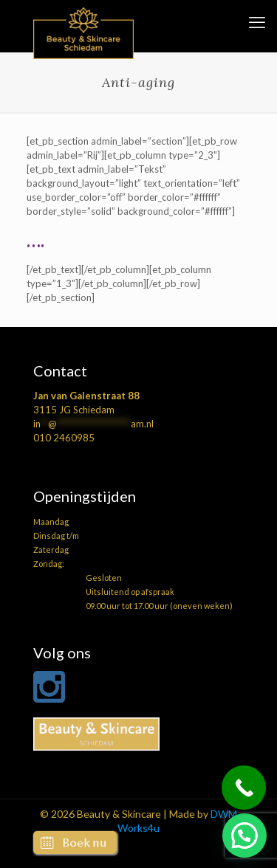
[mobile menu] (257, 22)
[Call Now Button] (244, 788)
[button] (244, 836)
